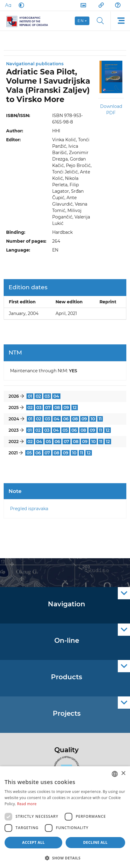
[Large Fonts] (8, 5)
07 (48, 407)
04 (56, 396)
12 (75, 407)
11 (100, 419)
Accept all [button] (34, 842)
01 (30, 396)
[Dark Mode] (20, 5)
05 (65, 430)
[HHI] (30, 21)
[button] (65, 858)
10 (93, 419)
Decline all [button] (96, 842)
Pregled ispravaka (29, 509)
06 (66, 419)
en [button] (81, 21)
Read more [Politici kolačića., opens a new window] (27, 804)
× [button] (123, 773)
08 (57, 407)
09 (66, 407)
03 (47, 396)
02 (38, 396)
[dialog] (65, 817)
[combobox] (115, 774)
